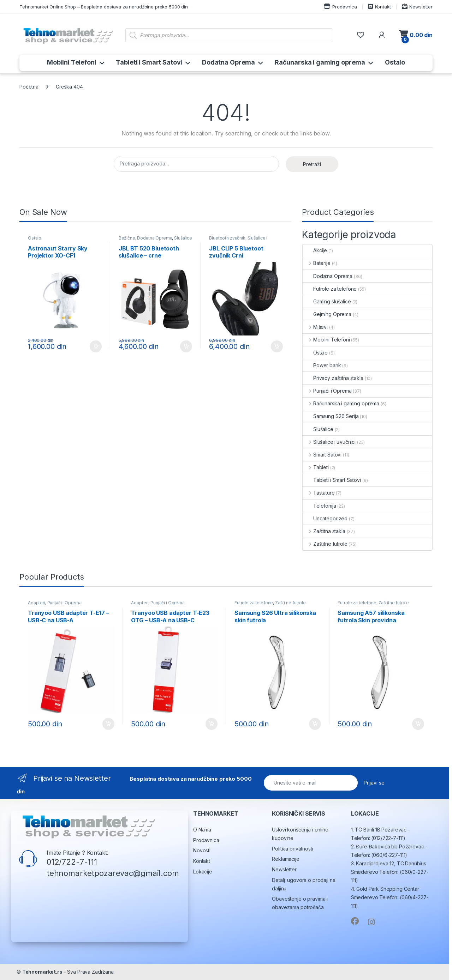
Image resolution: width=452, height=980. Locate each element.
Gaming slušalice (327, 301)
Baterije (317, 263)
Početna (29, 87)
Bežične (127, 238)
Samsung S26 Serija (331, 416)
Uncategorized (325, 518)
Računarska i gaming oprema (320, 62)
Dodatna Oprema (228, 62)
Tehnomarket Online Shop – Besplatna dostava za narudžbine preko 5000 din (104, 7)
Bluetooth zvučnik (227, 238)
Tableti (316, 467)
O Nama (202, 830)
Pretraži (312, 164)
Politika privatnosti (292, 849)
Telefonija (319, 506)
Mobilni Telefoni (72, 62)
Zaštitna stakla (324, 531)
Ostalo (395, 62)
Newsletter (417, 7)
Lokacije (203, 872)
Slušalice (318, 429)
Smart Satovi (322, 455)
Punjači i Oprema (327, 391)
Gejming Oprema (327, 314)
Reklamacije (286, 859)
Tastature (319, 493)
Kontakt (379, 7)
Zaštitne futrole (325, 544)
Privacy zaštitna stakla (333, 378)
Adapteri (37, 603)
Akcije (315, 250)
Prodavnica (340, 7)
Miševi (315, 327)
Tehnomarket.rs (42, 972)
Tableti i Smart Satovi (149, 62)
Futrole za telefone (330, 289)
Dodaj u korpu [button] (96, 346)
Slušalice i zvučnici (329, 442)
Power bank (322, 365)
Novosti (202, 850)
